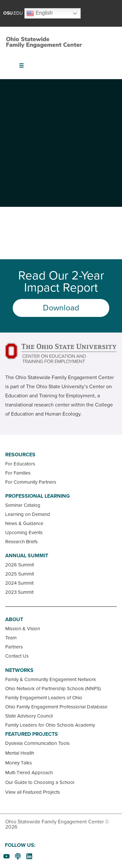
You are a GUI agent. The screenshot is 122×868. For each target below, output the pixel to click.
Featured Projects (32, 734)
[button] (22, 65)
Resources (20, 455)
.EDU (13, 13)
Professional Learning (38, 496)
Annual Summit (27, 556)
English (40, 13)
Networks (19, 670)
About (14, 619)
